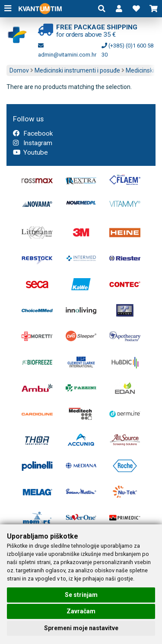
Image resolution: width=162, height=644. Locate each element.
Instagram (33, 143)
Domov (19, 70)
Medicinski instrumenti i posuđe (77, 70)
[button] (119, 9)
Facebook (33, 133)
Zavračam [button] (81, 611)
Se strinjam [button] (81, 595)
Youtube (30, 152)
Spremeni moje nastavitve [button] (81, 628)
